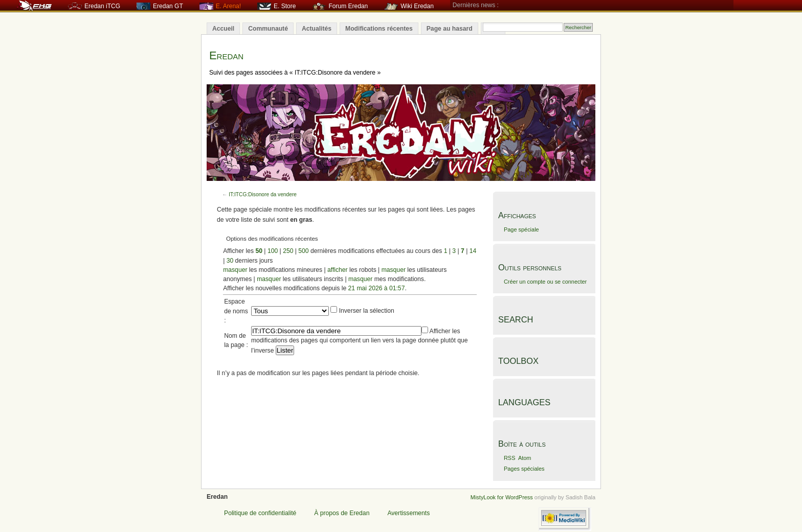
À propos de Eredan (342, 513)
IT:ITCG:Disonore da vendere (263, 194)
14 (473, 251)
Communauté (268, 29)
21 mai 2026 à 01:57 (377, 288)
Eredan (226, 55)
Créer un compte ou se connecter (545, 282)
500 (303, 251)
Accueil (223, 29)
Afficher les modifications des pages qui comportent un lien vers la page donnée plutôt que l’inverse (360, 341)
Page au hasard (450, 29)
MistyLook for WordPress (502, 497)
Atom (525, 458)
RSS (510, 458)
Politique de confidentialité (260, 513)
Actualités (317, 29)
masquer (235, 270)
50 (259, 251)
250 (288, 251)
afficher (338, 270)
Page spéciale (521, 229)
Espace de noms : (236, 311)
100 (273, 251)
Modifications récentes (379, 29)
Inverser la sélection (367, 311)
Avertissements (408, 513)
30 (230, 261)
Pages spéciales (524, 469)
